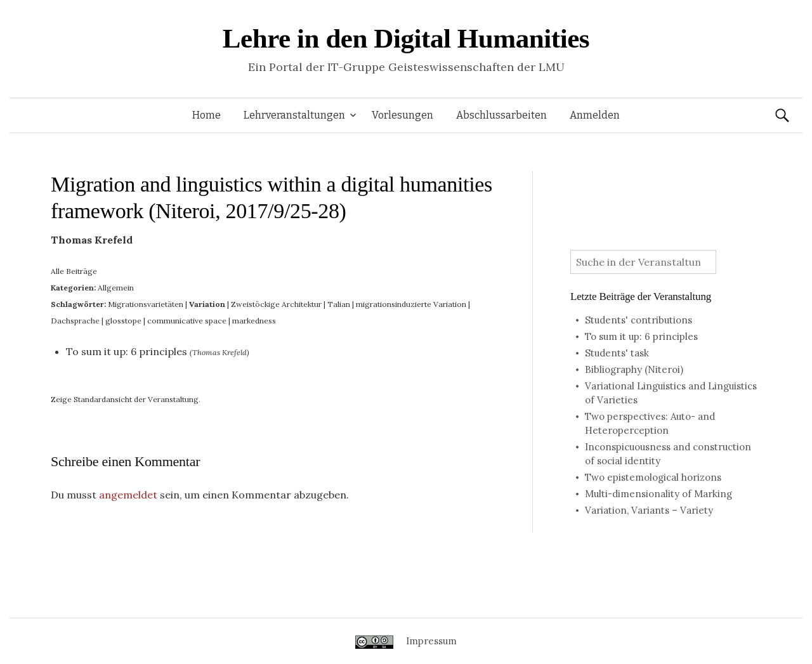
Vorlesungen (403, 115)
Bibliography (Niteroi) (634, 369)
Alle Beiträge (74, 271)
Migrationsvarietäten (146, 304)
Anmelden (595, 115)
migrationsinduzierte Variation (411, 304)
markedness (254, 321)
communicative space (187, 321)
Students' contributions (638, 320)
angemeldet (128, 495)
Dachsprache (75, 321)
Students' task (617, 353)
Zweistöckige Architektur (276, 304)
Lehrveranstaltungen (294, 115)
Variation (207, 304)
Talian (339, 304)
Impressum (431, 641)
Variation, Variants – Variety (649, 510)
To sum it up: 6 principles (127, 351)
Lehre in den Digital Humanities (406, 38)
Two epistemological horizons (653, 477)
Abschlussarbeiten (501, 115)
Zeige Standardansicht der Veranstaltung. (126, 399)
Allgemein (116, 288)
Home (206, 115)
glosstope (123, 321)
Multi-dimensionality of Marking (658, 494)
